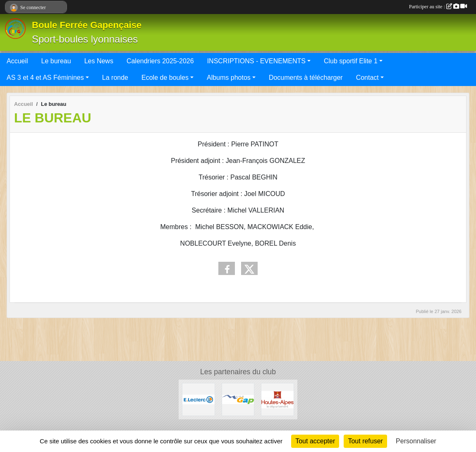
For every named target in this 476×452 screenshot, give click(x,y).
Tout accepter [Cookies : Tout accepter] (315, 441)
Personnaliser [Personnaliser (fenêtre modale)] (416, 441)
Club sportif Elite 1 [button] (351, 61)
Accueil (17, 61)
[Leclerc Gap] (199, 399)
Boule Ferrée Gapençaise (87, 25)
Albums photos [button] (229, 78)
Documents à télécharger (306, 78)
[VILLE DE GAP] (238, 399)
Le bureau (56, 61)
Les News (99, 61)
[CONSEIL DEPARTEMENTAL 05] (277, 399)
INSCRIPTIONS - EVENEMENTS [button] (256, 61)
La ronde (115, 78)
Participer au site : (438, 7)
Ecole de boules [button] (165, 78)
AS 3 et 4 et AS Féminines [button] (45, 78)
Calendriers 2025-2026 (160, 61)
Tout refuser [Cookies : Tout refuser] (365, 441)
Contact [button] (367, 78)
